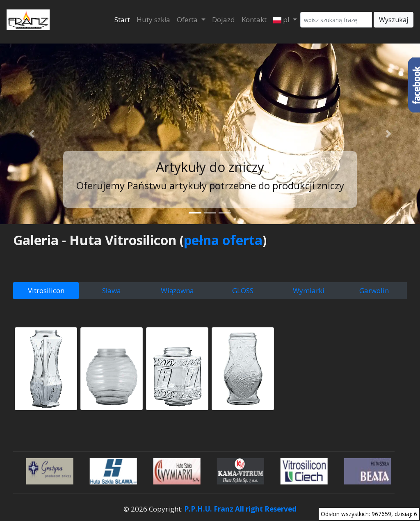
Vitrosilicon (46, 290)
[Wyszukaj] (336, 20)
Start (122, 20)
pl (282, 20)
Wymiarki (309, 290)
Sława (112, 290)
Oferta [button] (188, 20)
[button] (32, 134)
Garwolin (374, 290)
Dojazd (224, 20)
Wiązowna (177, 290)
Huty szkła (153, 20)
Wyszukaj (394, 20)
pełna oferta (223, 240)
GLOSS (243, 290)
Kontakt (254, 20)
